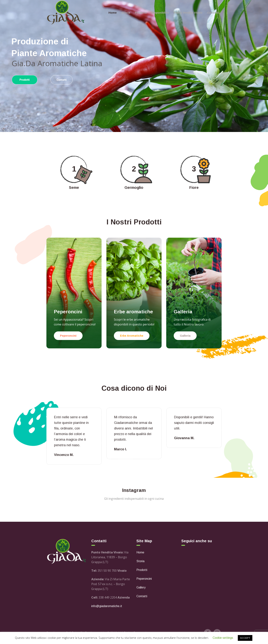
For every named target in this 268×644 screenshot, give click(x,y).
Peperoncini (144, 579)
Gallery (141, 587)
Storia (140, 561)
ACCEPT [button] (245, 638)
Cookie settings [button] (223, 638)
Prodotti (142, 570)
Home (140, 552)
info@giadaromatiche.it (107, 606)
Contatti (142, 596)
